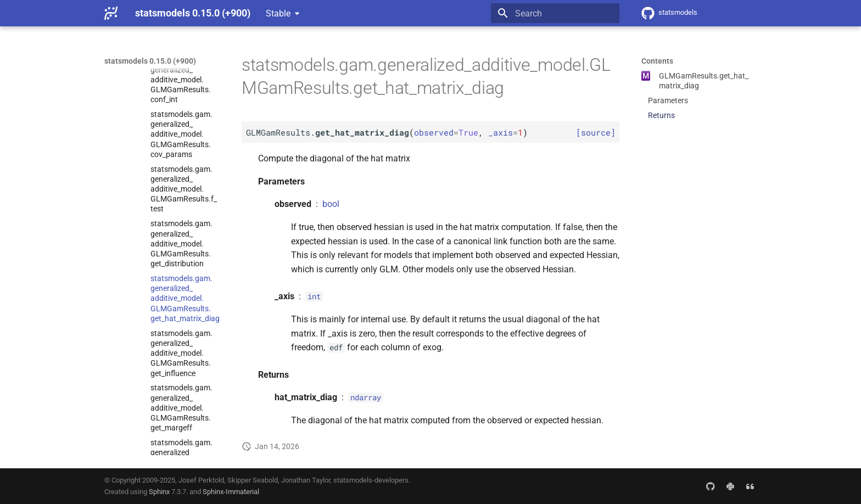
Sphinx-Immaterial (231, 492)
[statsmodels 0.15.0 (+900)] (111, 13)
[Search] (555, 13)
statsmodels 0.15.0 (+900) (150, 61)
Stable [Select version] (278, 13)
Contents (657, 61)
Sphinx (159, 492)
